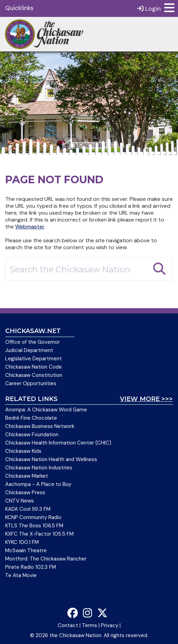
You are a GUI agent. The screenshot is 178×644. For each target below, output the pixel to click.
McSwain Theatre (26, 550)
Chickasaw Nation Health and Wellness (51, 459)
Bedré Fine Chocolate (31, 418)
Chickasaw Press (25, 492)
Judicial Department (29, 350)
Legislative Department (34, 359)
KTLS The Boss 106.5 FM (34, 526)
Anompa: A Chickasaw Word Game (46, 410)
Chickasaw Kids (23, 451)
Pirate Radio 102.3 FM (31, 567)
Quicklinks (19, 8)
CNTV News (20, 501)
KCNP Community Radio (33, 517)
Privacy (110, 625)
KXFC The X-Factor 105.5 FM (39, 534)
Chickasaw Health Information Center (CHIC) (58, 443)
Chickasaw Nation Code (34, 367)
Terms (90, 625)
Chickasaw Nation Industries (39, 468)
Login (149, 8)
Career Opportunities (31, 383)
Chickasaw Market (27, 476)
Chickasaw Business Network (40, 426)
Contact (68, 625)
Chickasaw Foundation (32, 435)
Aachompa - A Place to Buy (38, 484)
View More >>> (146, 399)
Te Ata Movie (21, 575)
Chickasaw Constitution (34, 375)
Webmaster (30, 227)
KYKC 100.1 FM (22, 542)
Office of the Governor (32, 342)
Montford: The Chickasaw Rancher (46, 559)
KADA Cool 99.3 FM (28, 509)
